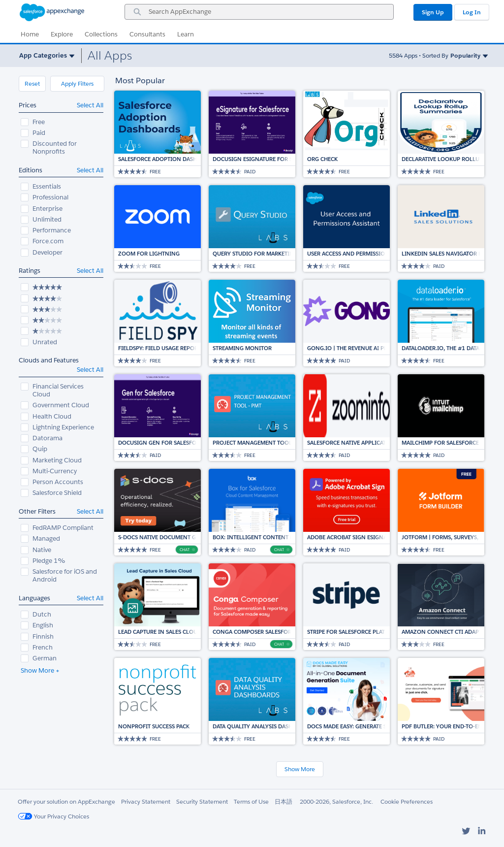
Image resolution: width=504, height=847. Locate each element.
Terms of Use (251, 801)
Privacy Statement (146, 801)
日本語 (283, 801)
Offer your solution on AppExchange (66, 801)
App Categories (43, 55)
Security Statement (202, 801)
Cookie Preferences (407, 801)
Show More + (40, 670)
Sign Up (433, 12)
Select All (90, 105)
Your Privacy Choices (53, 816)
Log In (472, 12)
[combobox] (259, 12)
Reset (32, 83)
